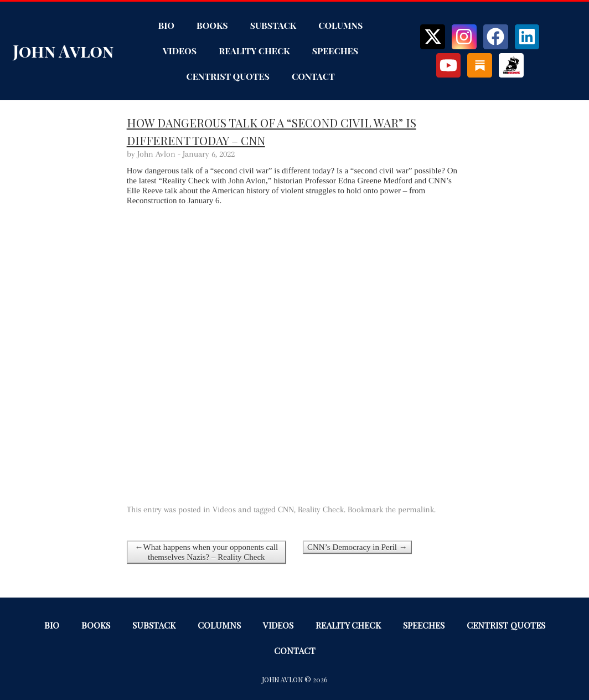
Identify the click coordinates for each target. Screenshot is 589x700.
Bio (166, 25)
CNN (286, 509)
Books (212, 25)
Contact (313, 76)
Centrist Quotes (228, 76)
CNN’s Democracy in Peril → (357, 547)
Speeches (335, 51)
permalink (416, 509)
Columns (340, 25)
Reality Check (254, 51)
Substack (273, 25)
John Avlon (63, 51)
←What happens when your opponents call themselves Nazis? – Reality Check (206, 552)
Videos (180, 51)
